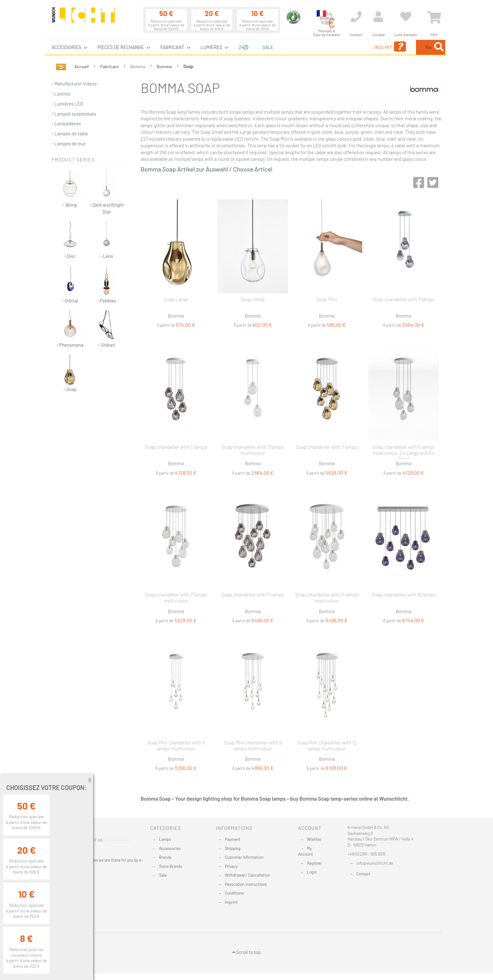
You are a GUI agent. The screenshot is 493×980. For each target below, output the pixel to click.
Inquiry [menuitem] (340, 47)
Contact (363, 874)
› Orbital (70, 285)
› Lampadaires (66, 123)
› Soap (70, 373)
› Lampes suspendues (74, 114)
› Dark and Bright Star (107, 192)
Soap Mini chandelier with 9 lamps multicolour (253, 745)
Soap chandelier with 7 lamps (327, 447)
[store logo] (83, 18)
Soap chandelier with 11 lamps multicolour (327, 597)
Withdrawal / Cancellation (247, 875)
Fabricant (110, 66)
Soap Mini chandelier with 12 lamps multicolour (327, 745)
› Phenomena (70, 329)
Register (314, 863)
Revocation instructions (246, 884)
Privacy (231, 866)
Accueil (82, 66)
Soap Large (176, 299)
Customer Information (244, 857)
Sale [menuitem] (268, 47)
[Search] (439, 47)
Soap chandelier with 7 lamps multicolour (176, 597)
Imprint (231, 902)
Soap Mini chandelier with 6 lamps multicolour (176, 745)
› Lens (107, 240)
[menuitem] (68, 47)
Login (312, 872)
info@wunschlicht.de (375, 863)
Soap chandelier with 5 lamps (176, 447)
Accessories (170, 848)
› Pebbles (107, 285)
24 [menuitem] (244, 47)
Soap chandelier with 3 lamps (404, 299)
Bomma (165, 66)
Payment (233, 839)
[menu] (246, 47)
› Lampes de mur (69, 144)
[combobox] (400, 47)
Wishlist (314, 839)
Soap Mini (327, 299)
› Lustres (61, 94)
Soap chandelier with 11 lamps (253, 594)
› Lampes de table (70, 133)
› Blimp (70, 189)
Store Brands (171, 866)
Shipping (233, 848)
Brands (165, 857)
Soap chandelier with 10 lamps (404, 594)
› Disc (70, 240)
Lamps (165, 839)
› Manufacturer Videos (74, 84)
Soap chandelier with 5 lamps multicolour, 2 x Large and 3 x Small (404, 451)
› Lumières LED (67, 104)
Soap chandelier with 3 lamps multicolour (253, 450)
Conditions (234, 893)
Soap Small (253, 299)
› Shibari (107, 329)
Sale (163, 875)
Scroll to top (246, 952)
